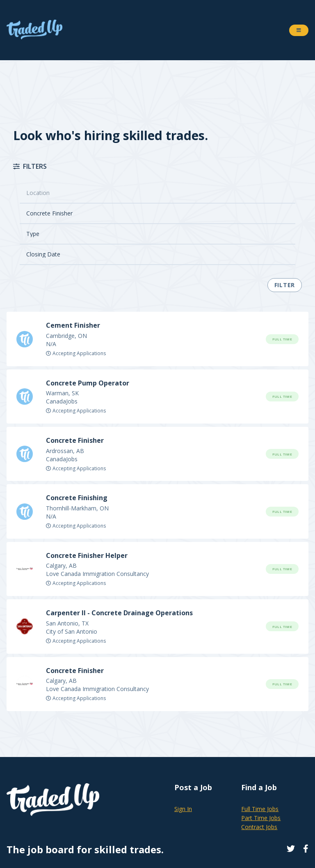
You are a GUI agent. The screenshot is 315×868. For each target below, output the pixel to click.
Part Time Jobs (261, 818)
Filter (285, 285)
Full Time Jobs (260, 809)
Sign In (183, 809)
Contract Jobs (259, 827)
